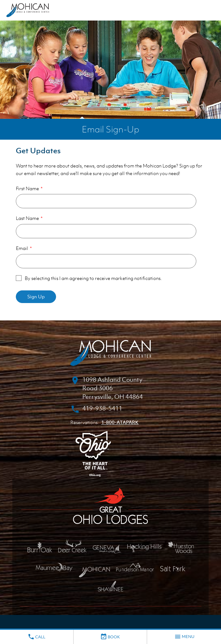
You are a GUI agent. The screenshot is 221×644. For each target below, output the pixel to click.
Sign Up (36, 296)
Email (22, 248)
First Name (27, 188)
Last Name (27, 218)
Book (110, 637)
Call (36, 637)
